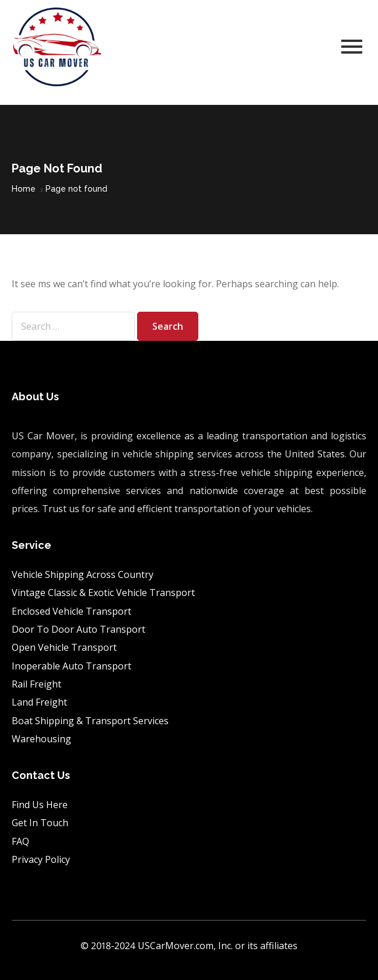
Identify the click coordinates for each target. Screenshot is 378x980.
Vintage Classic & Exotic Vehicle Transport (103, 593)
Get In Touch (40, 823)
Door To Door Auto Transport (80, 629)
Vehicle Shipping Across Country (84, 574)
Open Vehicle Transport (65, 647)
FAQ (20, 841)
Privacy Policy (41, 859)
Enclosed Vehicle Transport (73, 611)
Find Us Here (40, 805)
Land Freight (39, 702)
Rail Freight (36, 684)
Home (24, 189)
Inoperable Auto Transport (71, 666)
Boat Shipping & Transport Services (90, 721)
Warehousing (41, 739)
